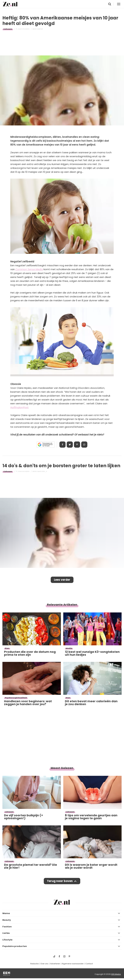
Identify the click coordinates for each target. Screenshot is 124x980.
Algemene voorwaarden (73, 964)
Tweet (70, 445)
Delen (62, 445)
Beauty (7, 920)
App (84, 445)
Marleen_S (42, 471)
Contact (89, 964)
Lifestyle (7, 940)
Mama (6, 913)
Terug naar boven (60, 881)
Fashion (7, 927)
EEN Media (116, 974)
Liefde (6, 933)
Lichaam (8, 29)
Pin (77, 445)
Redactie (34, 964)
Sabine (40, 29)
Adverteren (55, 964)
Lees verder (62, 580)
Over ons (44, 964)
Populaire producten (15, 946)
